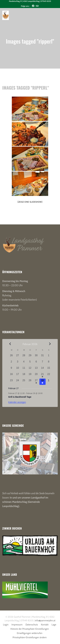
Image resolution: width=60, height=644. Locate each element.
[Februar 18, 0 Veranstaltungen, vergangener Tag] (24, 375)
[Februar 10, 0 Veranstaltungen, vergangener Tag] (18, 369)
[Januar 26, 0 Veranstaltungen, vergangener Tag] (11, 357)
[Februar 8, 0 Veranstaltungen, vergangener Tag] (49, 363)
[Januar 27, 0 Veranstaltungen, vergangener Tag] (18, 357)
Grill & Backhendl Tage (20, 397)
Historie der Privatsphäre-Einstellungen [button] (30, 629)
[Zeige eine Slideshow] (30, 202)
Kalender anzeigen (17, 402)
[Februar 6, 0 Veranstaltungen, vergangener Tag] (36, 363)
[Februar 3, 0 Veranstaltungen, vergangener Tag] (18, 363)
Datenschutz (32, 625)
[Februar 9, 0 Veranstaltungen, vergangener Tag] (11, 369)
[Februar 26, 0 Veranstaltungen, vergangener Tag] (30, 382)
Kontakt (45, 625)
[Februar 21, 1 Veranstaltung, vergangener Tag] (42, 375)
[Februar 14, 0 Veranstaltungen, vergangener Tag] (42, 369)
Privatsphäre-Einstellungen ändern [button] (30, 637)
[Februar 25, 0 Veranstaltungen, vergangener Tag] (24, 382)
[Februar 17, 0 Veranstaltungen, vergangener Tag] (18, 375)
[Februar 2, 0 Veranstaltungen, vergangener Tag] (11, 363)
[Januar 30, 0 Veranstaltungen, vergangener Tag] (36, 357)
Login (6, 625)
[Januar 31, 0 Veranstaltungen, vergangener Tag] (42, 357)
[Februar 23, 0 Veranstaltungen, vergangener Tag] (11, 382)
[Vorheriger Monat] (10, 344)
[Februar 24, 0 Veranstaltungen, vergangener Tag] (18, 382)
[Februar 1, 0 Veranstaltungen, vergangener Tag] (49, 357)
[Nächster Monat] (50, 344)
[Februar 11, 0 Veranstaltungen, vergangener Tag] (24, 369)
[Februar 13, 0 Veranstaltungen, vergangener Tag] (36, 369)
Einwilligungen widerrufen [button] (30, 633)
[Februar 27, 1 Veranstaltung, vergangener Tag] (36, 382)
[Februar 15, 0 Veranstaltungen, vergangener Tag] (49, 369)
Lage (54, 625)
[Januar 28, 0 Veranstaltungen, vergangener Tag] (24, 357)
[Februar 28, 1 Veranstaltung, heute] (42, 382)
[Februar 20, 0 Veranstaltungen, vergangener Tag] (36, 375)
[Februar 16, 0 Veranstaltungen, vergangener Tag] (11, 375)
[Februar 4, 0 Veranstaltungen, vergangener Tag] (24, 363)
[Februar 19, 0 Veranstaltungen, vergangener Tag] (30, 375)
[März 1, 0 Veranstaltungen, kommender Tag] (49, 382)
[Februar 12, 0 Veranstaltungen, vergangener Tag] (30, 369)
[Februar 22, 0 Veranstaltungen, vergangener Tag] (49, 375)
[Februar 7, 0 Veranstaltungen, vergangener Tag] (42, 363)
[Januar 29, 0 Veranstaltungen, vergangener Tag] (30, 357)
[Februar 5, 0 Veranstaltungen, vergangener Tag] (30, 363)
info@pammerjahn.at (45, 621)
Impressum (17, 625)
